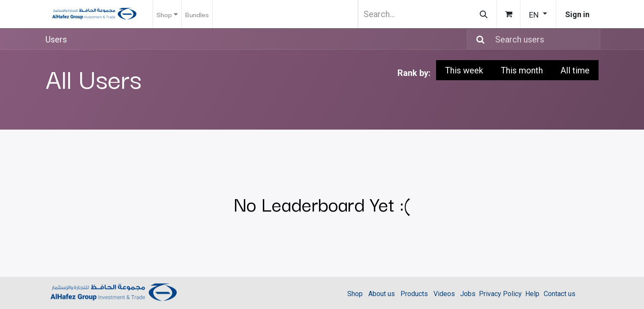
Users (56, 39)
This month (522, 70)
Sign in (577, 14)
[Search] (484, 14)
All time (575, 70)
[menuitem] (197, 14)
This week (464, 70)
